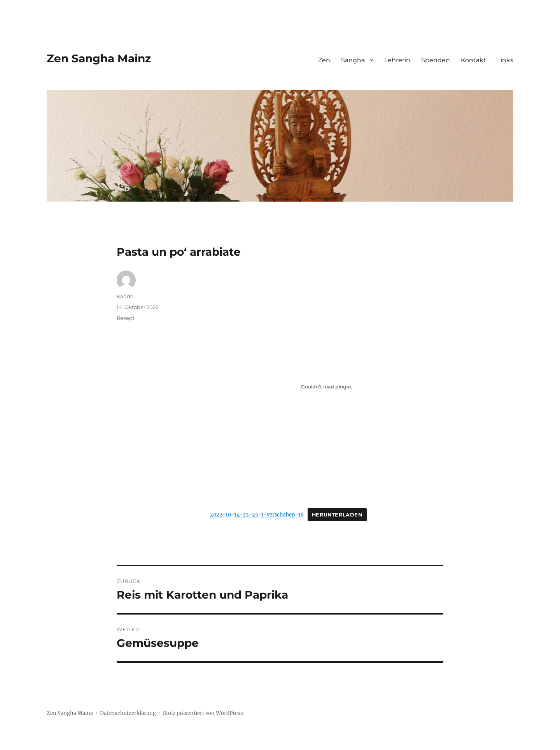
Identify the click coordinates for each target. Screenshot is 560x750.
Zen (324, 60)
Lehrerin (397, 60)
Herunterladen (337, 515)
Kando (125, 296)
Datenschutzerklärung (128, 713)
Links (505, 60)
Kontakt (473, 60)
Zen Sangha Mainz (99, 58)
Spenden (436, 60)
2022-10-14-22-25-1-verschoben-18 (257, 515)
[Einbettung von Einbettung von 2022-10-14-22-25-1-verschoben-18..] (327, 386)
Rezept (126, 318)
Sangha (353, 60)
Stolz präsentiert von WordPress (203, 713)
